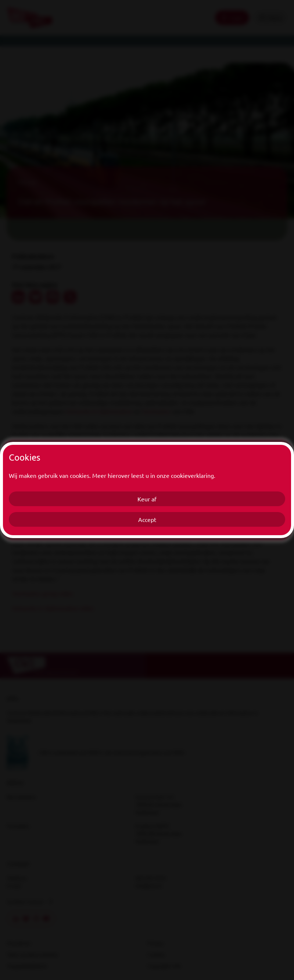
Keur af (147, 499)
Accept (147, 519)
